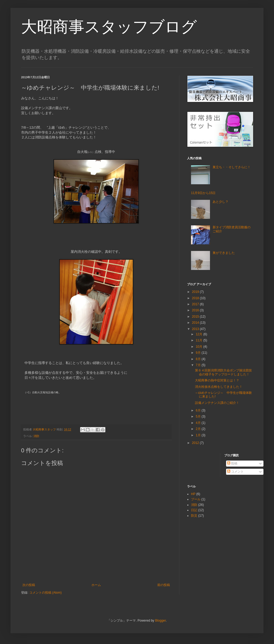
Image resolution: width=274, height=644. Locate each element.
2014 (196, 323)
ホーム (96, 585)
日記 (194, 510)
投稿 (232, 463)
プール (196, 499)
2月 (199, 429)
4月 (199, 423)
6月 (199, 410)
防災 (194, 516)
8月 (199, 359)
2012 (196, 443)
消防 (36, 436)
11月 (200, 340)
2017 (196, 304)
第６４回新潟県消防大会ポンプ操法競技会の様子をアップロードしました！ (223, 372)
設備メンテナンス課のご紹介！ (217, 403)
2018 (196, 298)
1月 (199, 435)
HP (193, 494)
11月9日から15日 (203, 193)
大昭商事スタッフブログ (109, 27)
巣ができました (224, 253)
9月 (199, 353)
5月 (199, 417)
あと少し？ (221, 202)
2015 (196, 317)
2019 (196, 292)
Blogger (161, 621)
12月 (200, 334)
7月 (199, 365)
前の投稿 (164, 585)
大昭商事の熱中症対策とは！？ (217, 380)
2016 (196, 310)
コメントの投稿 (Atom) (45, 593)
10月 (200, 347)
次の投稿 (29, 585)
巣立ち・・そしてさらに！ (232, 167)
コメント (235, 472)
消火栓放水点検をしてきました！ (219, 387)
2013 (196, 329)
